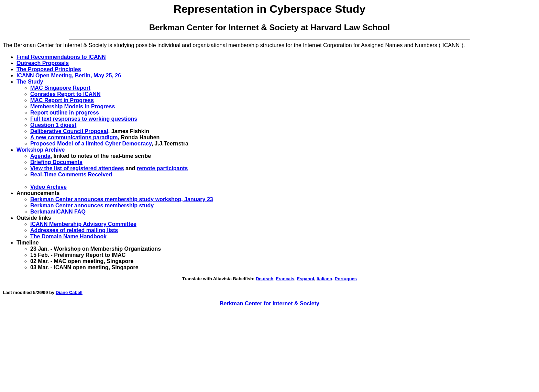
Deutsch (265, 279)
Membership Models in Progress (73, 106)
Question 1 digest (53, 125)
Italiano (324, 279)
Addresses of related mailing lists (74, 230)
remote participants (162, 168)
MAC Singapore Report (60, 88)
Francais (285, 279)
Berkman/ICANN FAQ (58, 212)
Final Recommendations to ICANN (61, 57)
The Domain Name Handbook (68, 236)
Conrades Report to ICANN (65, 94)
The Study (30, 82)
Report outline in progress (65, 113)
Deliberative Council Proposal (69, 131)
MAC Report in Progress (62, 100)
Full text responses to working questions (84, 119)
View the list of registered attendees (77, 168)
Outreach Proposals (43, 63)
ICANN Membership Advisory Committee (83, 224)
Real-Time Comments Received (71, 175)
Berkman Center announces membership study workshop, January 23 (122, 199)
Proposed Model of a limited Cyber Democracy (91, 144)
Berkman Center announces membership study (92, 205)
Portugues (346, 279)
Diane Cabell (69, 292)
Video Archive (48, 187)
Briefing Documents (56, 162)
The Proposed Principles (49, 69)
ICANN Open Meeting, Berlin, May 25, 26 (69, 75)
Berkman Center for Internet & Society (269, 303)
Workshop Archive (41, 150)
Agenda (40, 156)
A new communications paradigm (74, 137)
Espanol (305, 279)
